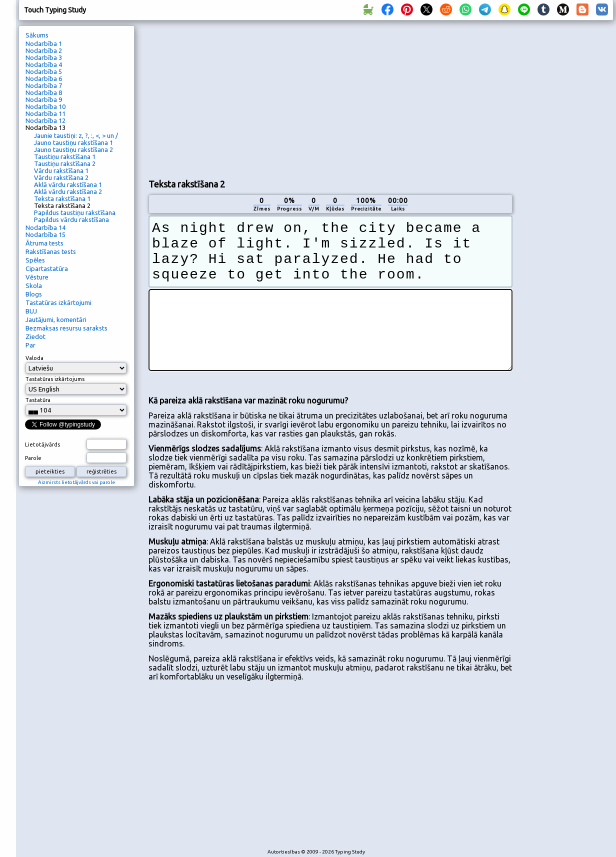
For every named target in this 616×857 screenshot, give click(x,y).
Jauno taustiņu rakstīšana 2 (73, 149)
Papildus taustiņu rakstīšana (75, 212)
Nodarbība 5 (44, 71)
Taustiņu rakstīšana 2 (65, 163)
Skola (34, 285)
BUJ (31, 311)
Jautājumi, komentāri (56, 319)
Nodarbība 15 (45, 234)
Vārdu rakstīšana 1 (61, 170)
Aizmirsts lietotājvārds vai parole (76, 482)
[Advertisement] (235, 98)
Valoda (34, 358)
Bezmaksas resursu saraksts (66, 328)
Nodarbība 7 (44, 85)
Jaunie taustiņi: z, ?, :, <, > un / (76, 135)
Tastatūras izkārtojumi (58, 302)
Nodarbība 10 (45, 106)
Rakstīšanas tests (51, 251)
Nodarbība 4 (44, 64)
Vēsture (37, 277)
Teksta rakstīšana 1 (62, 198)
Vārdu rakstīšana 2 (61, 177)
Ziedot (35, 336)
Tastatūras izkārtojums (55, 379)
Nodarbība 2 (44, 50)
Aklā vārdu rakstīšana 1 (68, 184)
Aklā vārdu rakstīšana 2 (68, 191)
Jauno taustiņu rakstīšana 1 (73, 142)
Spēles (35, 260)
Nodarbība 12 (45, 120)
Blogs (34, 294)
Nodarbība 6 (44, 78)
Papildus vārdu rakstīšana (71, 219)
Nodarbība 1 (44, 43)
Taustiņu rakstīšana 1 (65, 156)
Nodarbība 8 (44, 92)
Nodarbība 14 (45, 227)
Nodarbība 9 (44, 99)
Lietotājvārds (42, 444)
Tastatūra (38, 400)
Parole (33, 458)
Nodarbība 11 (45, 113)
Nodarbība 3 (44, 57)
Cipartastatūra (47, 268)
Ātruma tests (44, 243)
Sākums (37, 35)
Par (30, 345)
